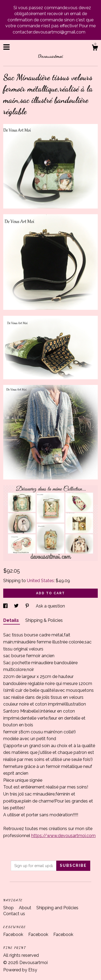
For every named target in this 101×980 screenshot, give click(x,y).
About (26, 908)
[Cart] (95, 48)
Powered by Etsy (20, 970)
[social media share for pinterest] (28, 606)
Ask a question (50, 606)
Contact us (14, 914)
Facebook (14, 934)
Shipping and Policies (57, 908)
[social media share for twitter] (17, 606)
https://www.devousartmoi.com (63, 836)
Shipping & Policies (44, 620)
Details (12, 620)
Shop (9, 908)
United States (40, 581)
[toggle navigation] (6, 47)
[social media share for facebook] (6, 606)
